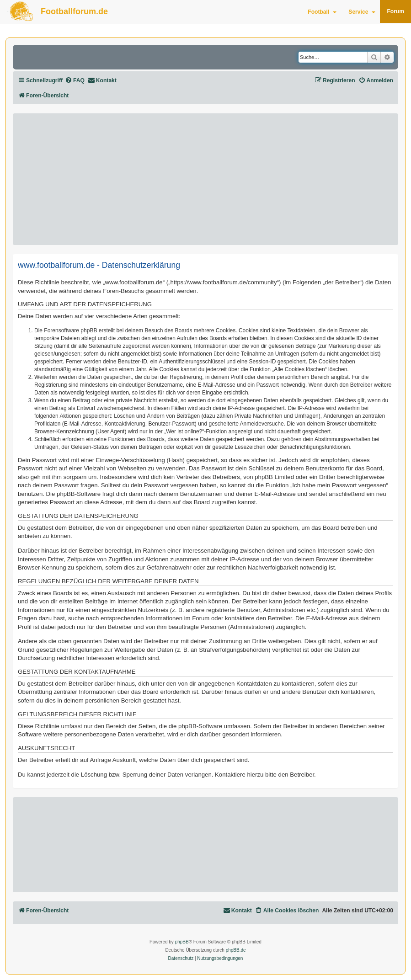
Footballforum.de (74, 11)
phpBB (182, 942)
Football (322, 12)
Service (362, 12)
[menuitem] (75, 81)
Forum (395, 11)
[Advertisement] (205, 179)
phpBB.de (236, 950)
